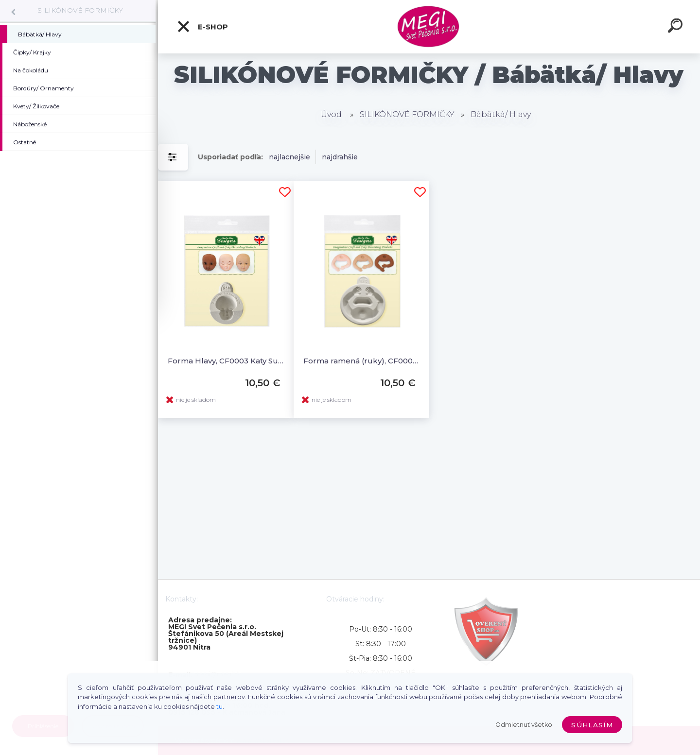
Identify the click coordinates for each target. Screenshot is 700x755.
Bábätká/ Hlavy (501, 114)
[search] (677, 27)
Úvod (331, 114)
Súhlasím (592, 725)
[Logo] (429, 27)
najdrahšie (340, 157)
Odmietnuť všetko (524, 725)
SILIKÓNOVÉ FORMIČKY (80, 10)
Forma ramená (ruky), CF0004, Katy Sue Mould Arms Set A (361, 361)
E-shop (202, 27)
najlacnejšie (289, 157)
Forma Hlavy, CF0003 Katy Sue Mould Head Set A (226, 361)
